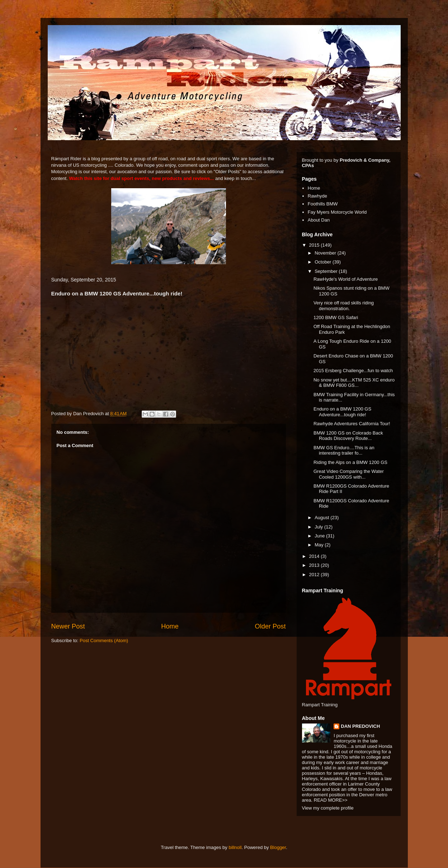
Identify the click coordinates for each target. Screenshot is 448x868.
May (320, 545)
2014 (315, 556)
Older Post (270, 626)
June (320, 536)
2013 (315, 565)
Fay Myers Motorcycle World (337, 212)
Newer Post (68, 626)
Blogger (278, 847)
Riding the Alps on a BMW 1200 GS (350, 462)
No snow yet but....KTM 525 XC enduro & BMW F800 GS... (354, 383)
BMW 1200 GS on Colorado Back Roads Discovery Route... (348, 436)
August (322, 518)
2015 (315, 245)
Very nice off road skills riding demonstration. (344, 306)
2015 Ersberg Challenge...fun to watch (353, 371)
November (326, 253)
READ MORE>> (331, 800)
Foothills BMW (323, 204)
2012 (315, 575)
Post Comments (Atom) (104, 641)
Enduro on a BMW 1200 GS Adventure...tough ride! (342, 412)
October (324, 262)
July (319, 527)
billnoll (235, 847)
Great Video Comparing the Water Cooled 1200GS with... (349, 474)
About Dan (319, 220)
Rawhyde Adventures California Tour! (352, 424)
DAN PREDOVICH (360, 726)
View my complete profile (328, 808)
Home (170, 626)
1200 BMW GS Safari (336, 317)
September (327, 271)
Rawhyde (317, 196)
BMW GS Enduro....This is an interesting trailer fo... (344, 450)
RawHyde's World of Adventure (346, 279)
